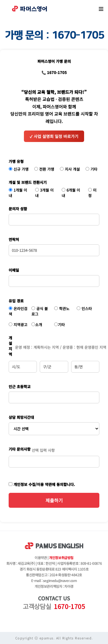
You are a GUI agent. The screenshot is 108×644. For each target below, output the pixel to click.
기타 (91, 169)
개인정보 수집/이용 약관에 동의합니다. (42, 484)
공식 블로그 (40, 311)
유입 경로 (16, 301)
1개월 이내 (18, 193)
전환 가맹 (44, 169)
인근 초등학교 (20, 387)
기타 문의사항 (20, 449)
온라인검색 (18, 311)
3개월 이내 (44, 193)
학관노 (62, 309)
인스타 (84, 309)
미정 (92, 193)
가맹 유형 (16, 161)
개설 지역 (10, 346)
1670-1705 (69, 606)
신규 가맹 (19, 169)
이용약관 (41, 558)
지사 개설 (70, 169)
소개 (37, 325)
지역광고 (18, 325)
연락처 (14, 239)
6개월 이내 (71, 193)
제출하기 (54, 500)
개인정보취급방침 (61, 558)
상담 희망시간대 (21, 417)
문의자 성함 (18, 209)
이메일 (14, 270)
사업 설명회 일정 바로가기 (54, 136)
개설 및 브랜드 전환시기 (28, 182)
